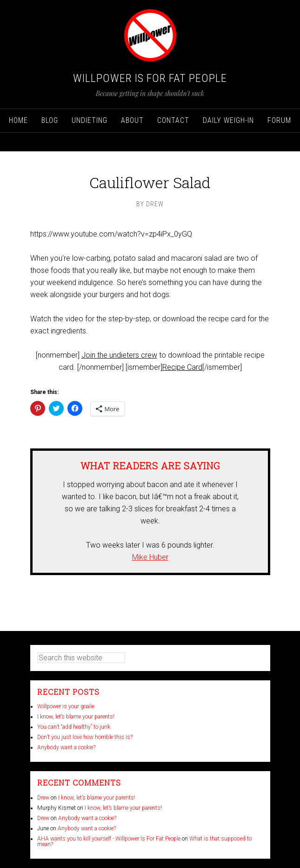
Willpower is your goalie (66, 706)
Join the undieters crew (119, 355)
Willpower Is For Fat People (150, 78)
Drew (43, 798)
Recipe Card (182, 367)
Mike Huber (150, 557)
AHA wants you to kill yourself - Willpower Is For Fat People (109, 839)
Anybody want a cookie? (66, 747)
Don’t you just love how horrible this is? (85, 737)
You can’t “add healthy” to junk (74, 727)
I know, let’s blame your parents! (76, 717)
